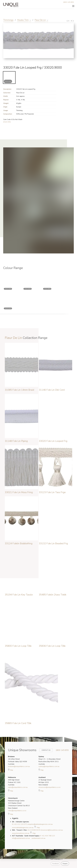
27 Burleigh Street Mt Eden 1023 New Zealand (45, 781)
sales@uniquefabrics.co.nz (17, 811)
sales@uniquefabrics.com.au (18, 787)
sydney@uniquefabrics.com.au (49, 766)
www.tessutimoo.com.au (21, 833)
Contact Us (45, 750)
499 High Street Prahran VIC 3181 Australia (14, 781)
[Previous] (67, 21)
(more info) (7, 122)
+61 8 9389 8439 (34, 830)
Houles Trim (23, 20)
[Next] (73, 21)
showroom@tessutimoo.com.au (52, 830)
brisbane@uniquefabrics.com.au (19, 766)
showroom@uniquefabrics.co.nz (49, 787)
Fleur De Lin (40, 20)
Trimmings (8, 20)
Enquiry (65, 864)
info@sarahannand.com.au (21, 838)
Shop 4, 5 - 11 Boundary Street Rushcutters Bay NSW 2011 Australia (50, 760)
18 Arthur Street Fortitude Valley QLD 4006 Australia (17, 760)
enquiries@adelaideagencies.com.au (40, 824)
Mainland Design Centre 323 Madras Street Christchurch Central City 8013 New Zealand (19, 803)
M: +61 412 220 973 (20, 824)
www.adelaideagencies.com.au (23, 828)
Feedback (55, 864)
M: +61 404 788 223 (47, 836)
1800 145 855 (68, 2)
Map (11, 770)
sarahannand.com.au (38, 838)
